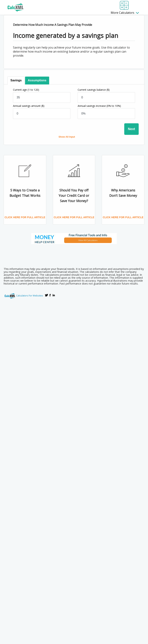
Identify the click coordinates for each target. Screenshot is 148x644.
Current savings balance (94, 90)
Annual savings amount (29, 106)
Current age (26, 90)
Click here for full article (25, 217)
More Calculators (125, 13)
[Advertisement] (74, 254)
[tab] (16, 81)
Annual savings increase (99, 106)
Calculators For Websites (30, 296)
